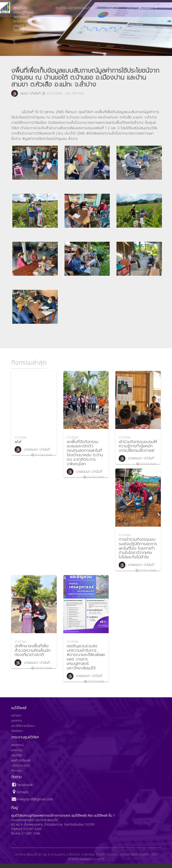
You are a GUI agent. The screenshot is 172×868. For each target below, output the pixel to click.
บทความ (17, 750)
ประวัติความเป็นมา (23, 726)
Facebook (22, 785)
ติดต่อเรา (17, 731)
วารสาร (112, 8)
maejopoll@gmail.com (32, 799)
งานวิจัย (17, 755)
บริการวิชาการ (20, 766)
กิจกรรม (17, 771)
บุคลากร (17, 721)
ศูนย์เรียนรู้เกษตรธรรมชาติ (76, 8)
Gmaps (20, 792)
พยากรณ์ (17, 745)
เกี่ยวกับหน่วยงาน (142, 8)
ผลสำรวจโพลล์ (21, 761)
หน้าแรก (16, 716)
